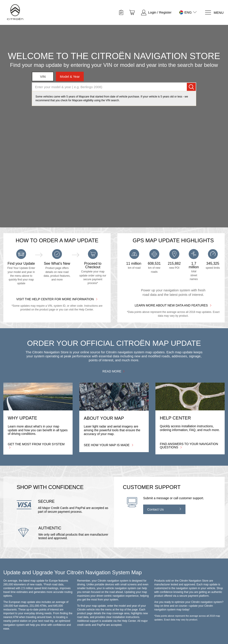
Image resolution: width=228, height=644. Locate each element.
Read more (114, 371)
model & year (70, 77)
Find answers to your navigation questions (189, 446)
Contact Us (155, 509)
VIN (43, 77)
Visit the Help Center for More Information (57, 299)
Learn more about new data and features (173, 305)
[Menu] (214, 13)
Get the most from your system (36, 446)
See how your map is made (109, 445)
